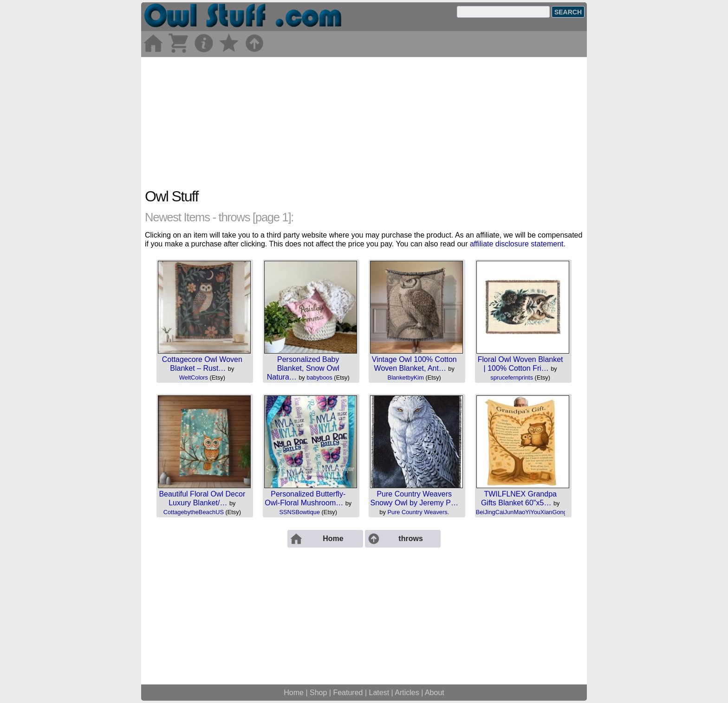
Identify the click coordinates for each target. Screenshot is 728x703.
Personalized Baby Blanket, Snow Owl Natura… (303, 368)
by (231, 369)
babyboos (319, 377)
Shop (318, 693)
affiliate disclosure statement (517, 244)
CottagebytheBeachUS (194, 512)
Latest (379, 693)
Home (294, 693)
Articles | (410, 693)
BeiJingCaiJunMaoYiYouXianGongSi (524, 512)
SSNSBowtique (300, 512)
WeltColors (194, 377)
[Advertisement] (364, 122)
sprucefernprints (512, 377)
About (435, 693)
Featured (348, 693)
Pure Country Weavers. (418, 512)
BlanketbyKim (406, 377)
